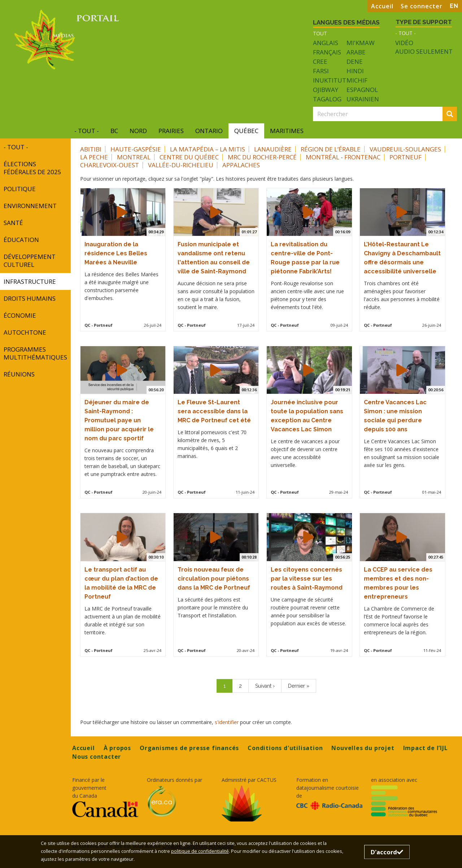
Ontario (209, 131)
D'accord (387, 852)
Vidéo (404, 43)
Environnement (30, 206)
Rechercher (452, 114)
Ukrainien (363, 99)
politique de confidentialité (200, 851)
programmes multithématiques (35, 353)
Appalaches (241, 165)
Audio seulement (424, 52)
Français (327, 52)
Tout (320, 33)
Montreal (134, 157)
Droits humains (30, 298)
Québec (246, 131)
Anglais (326, 43)
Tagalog (327, 99)
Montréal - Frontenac (343, 157)
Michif (357, 80)
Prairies (171, 131)
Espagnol (362, 90)
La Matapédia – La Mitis (208, 149)
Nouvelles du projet (363, 748)
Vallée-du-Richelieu (181, 165)
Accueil (382, 6)
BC (114, 131)
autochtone (25, 332)
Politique (20, 189)
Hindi (355, 71)
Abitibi (91, 149)
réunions (19, 374)
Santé (13, 223)
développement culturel (30, 261)
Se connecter (422, 6)
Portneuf (406, 157)
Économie (20, 315)
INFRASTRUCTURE (30, 281)
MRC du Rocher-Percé (262, 157)
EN (454, 6)
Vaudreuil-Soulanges (405, 149)
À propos (117, 748)
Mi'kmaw (361, 43)
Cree (320, 61)
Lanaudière (273, 149)
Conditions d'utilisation (285, 748)
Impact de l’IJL (426, 748)
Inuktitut (330, 80)
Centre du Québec (189, 157)
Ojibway (326, 90)
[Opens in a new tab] (105, 809)
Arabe (356, 52)
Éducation (21, 240)
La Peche (94, 157)
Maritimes (287, 131)
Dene (355, 61)
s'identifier (227, 722)
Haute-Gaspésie (136, 149)
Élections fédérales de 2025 (32, 168)
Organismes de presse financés (189, 748)
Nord (138, 131)
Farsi (321, 71)
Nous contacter (97, 757)
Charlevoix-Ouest (110, 165)
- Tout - (406, 33)
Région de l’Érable (331, 149)
